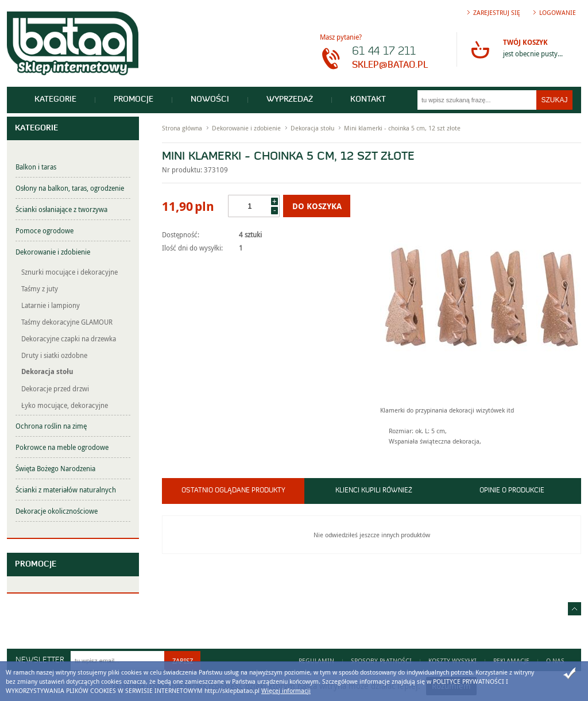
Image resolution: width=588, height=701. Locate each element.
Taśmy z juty (40, 288)
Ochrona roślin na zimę (51, 426)
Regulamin (316, 660)
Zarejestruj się (497, 12)
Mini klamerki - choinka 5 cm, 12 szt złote (402, 128)
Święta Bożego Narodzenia (55, 468)
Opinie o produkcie (512, 491)
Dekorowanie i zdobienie (53, 252)
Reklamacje (511, 660)
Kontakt (368, 100)
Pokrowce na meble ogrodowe (62, 447)
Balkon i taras (36, 167)
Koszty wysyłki (452, 660)
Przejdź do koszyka (480, 49)
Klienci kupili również (374, 491)
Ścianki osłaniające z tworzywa (61, 209)
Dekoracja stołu (47, 371)
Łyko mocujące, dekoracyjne (65, 405)
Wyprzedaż (290, 100)
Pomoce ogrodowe (45, 230)
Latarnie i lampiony (51, 305)
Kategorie (55, 100)
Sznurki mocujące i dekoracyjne (69, 272)
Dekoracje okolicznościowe (57, 511)
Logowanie (558, 12)
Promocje (134, 100)
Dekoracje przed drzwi (55, 388)
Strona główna (182, 128)
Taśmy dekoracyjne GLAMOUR (67, 322)
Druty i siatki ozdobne (54, 355)
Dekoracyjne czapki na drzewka (69, 338)
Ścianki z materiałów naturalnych (66, 490)
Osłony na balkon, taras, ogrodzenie (70, 188)
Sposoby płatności (381, 660)
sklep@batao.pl (390, 66)
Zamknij (570, 673)
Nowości (210, 100)
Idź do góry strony (575, 609)
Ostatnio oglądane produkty (233, 491)
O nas (555, 660)
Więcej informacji (286, 690)
